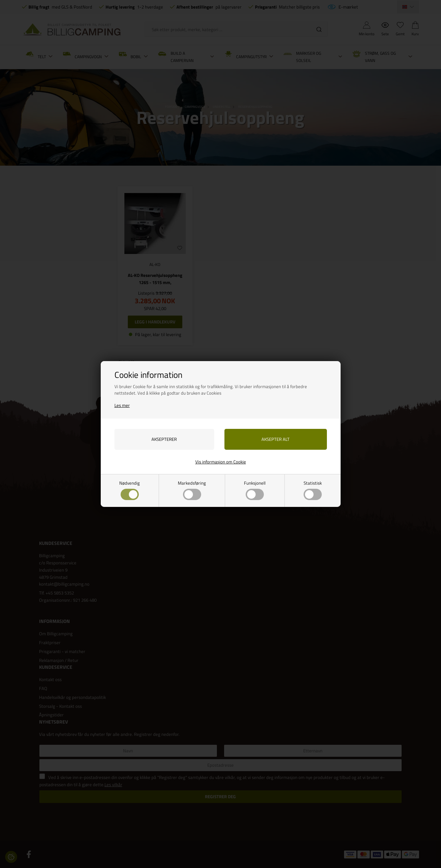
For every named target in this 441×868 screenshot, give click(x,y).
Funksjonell (255, 490)
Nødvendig (130, 490)
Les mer (122, 405)
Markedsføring (192, 490)
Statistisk (313, 490)
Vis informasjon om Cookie (221, 462)
